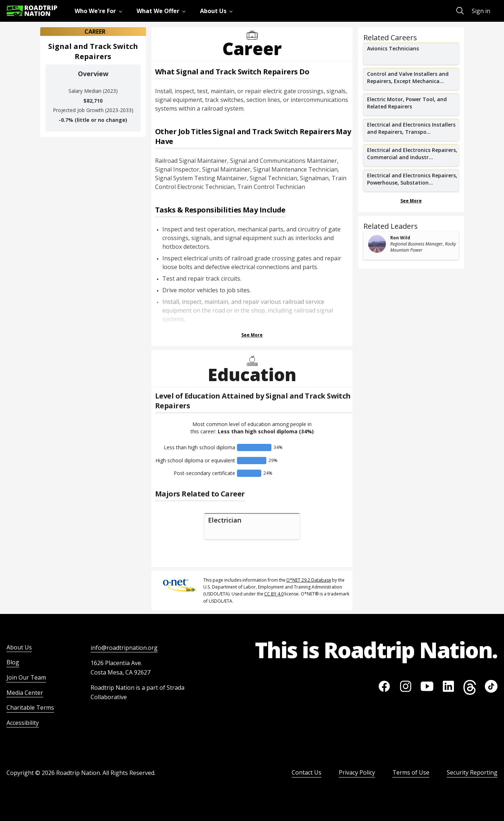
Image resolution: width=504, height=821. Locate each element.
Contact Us (307, 772)
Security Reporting (472, 772)
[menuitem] (100, 11)
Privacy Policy (357, 772)
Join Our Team (26, 677)
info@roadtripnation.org (124, 648)
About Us (19, 647)
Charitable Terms (30, 707)
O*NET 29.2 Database (309, 580)
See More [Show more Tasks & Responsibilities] (252, 335)
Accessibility (23, 723)
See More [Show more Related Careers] (411, 201)
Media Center (25, 693)
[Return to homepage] (32, 11)
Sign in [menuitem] (481, 11)
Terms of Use (411, 772)
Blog (13, 662)
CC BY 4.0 (274, 594)
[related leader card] (411, 246)
